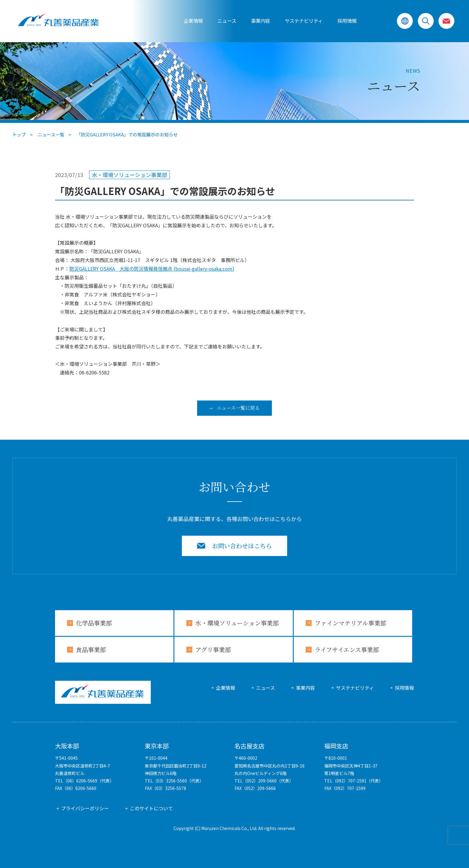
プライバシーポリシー (85, 808)
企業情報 (193, 21)
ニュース (227, 21)
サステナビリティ (355, 688)
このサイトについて (151, 808)
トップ (19, 134)
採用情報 (347, 21)
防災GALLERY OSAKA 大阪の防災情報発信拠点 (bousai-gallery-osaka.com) (152, 269)
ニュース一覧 (51, 134)
